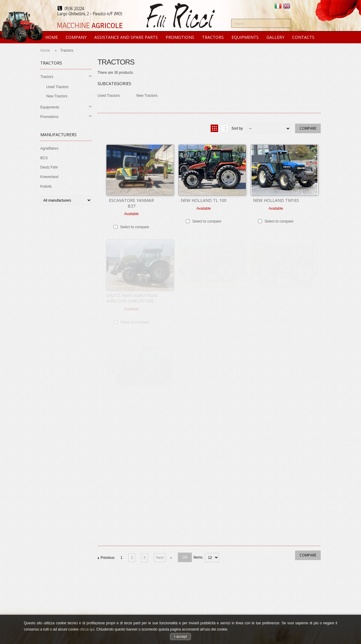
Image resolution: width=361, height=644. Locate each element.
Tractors (47, 77)
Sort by (237, 128)
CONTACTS (303, 37)
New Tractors (57, 96)
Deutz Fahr (49, 167)
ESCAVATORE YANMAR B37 (131, 203)
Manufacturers (58, 135)
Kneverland (49, 177)
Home (45, 50)
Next (160, 558)
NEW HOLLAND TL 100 (204, 200)
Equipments (50, 107)
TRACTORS (213, 37)
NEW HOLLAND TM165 (276, 200)
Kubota (46, 186)
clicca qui (87, 629)
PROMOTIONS (180, 37)
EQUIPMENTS (245, 37)
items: (198, 557)
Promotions (49, 117)
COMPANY (76, 37)
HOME (52, 37)
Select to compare (135, 227)
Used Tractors (57, 87)
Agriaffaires (49, 148)
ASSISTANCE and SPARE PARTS (126, 37)
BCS (44, 158)
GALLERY (275, 37)
